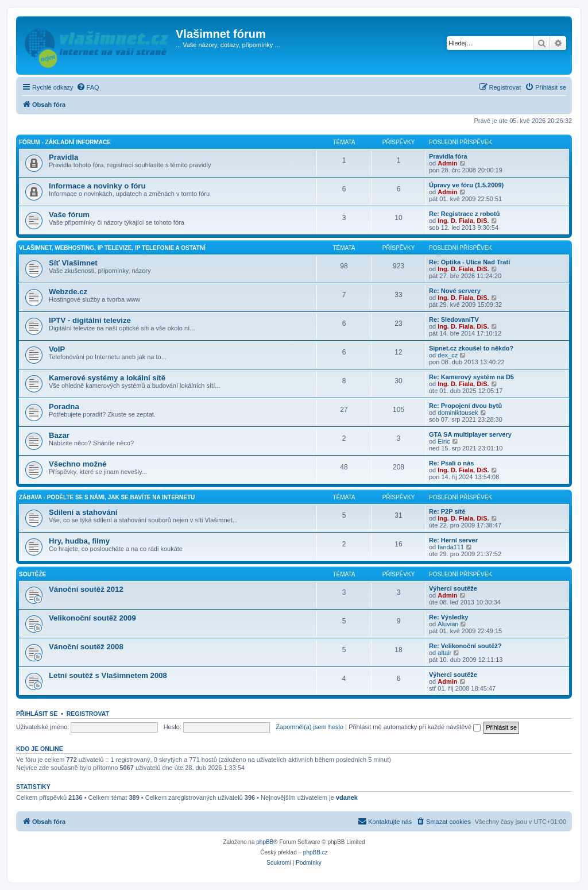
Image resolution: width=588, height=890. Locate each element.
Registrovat (88, 714)
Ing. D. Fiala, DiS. (463, 221)
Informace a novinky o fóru (97, 186)
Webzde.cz (68, 292)
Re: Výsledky (448, 617)
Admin (447, 163)
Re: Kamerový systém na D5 (471, 377)
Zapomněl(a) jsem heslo (310, 727)
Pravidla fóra (448, 156)
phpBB (265, 842)
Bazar (59, 435)
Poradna (64, 407)
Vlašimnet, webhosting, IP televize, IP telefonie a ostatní (112, 248)
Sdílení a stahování (83, 512)
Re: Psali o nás (451, 463)
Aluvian (448, 624)
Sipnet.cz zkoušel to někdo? (471, 348)
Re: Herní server (453, 540)
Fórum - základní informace (65, 142)
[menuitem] (88, 87)
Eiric (444, 441)
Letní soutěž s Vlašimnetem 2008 (108, 675)
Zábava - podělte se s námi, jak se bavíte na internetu (107, 497)
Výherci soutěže (453, 588)
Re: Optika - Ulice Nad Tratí (469, 262)
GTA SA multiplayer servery (470, 434)
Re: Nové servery (455, 291)
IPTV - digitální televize (90, 320)
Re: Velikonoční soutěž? (465, 646)
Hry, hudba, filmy (79, 541)
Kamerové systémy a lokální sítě (107, 378)
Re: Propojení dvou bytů (465, 406)
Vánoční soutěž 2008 (86, 647)
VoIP (57, 349)
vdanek (347, 797)
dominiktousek (458, 413)
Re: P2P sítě (447, 511)
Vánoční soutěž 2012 (86, 589)
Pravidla (63, 157)
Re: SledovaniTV (454, 319)
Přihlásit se (37, 714)
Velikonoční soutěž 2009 (92, 618)
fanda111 (451, 547)
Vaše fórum (69, 215)
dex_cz (448, 355)
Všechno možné (78, 464)
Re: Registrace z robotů (464, 214)
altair (444, 653)
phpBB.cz (316, 852)
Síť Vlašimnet (73, 263)
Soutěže (32, 574)
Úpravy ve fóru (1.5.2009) (466, 185)
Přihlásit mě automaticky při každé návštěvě (415, 727)
